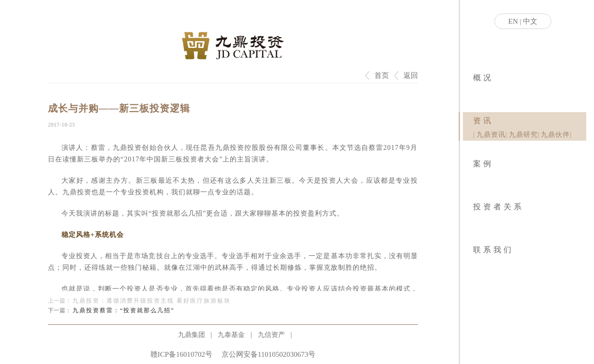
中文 (530, 21)
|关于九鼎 (474, 92)
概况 (483, 78)
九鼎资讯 (491, 135)
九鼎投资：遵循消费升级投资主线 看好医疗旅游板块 (152, 301)
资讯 (483, 121)
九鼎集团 (192, 335)
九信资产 (271, 335)
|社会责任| (477, 92)
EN (513, 21)
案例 (483, 164)
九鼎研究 (523, 135)
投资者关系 (498, 207)
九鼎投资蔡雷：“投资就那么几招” (124, 310)
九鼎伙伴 (555, 135)
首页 (382, 75)
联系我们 (493, 250)
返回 (411, 75)
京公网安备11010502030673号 (268, 354)
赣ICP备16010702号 (181, 354)
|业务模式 (475, 92)
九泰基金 (231, 335)
